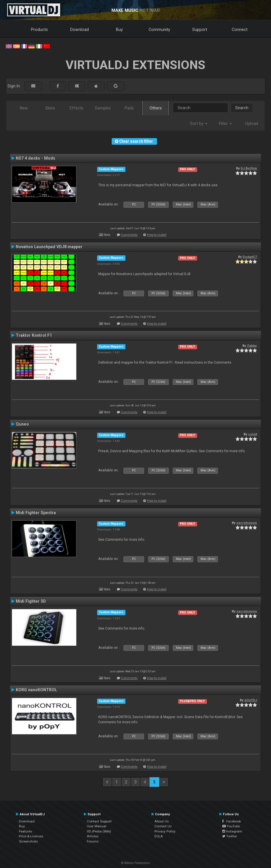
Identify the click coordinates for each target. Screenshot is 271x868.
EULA (159, 836)
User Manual (97, 826)
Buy (119, 30)
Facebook (232, 821)
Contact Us (163, 826)
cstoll (253, 434)
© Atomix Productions (136, 863)
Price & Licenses (31, 836)
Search (242, 108)
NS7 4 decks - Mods (36, 158)
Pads (129, 108)
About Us (162, 821)
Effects (76, 108)
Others (156, 108)
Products (39, 30)
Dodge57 (250, 257)
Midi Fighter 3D (31, 601)
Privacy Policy (165, 831)
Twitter (230, 836)
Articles (93, 836)
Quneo (22, 424)
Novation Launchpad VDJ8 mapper (49, 247)
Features (25, 831)
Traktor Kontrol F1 (34, 335)
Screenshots (28, 841)
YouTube (231, 826)
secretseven (247, 523)
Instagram (232, 831)
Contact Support (99, 821)
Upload (252, 124)
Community (159, 30)
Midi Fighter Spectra (36, 513)
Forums (93, 841)
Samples (103, 108)
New (24, 108)
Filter (225, 124)
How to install (157, 235)
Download (79, 30)
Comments (129, 235)
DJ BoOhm (249, 168)
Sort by (199, 124)
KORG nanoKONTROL (36, 690)
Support (200, 30)
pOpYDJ (251, 700)
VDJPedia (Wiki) (99, 831)
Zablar (252, 346)
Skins (50, 108)
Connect (240, 30)
